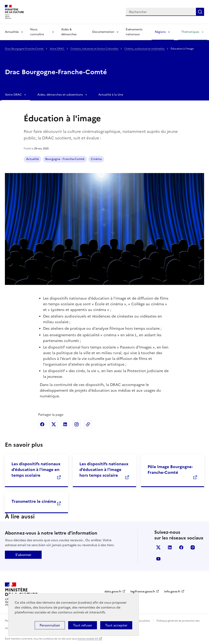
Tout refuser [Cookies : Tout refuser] (83, 625)
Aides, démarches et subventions (60, 95)
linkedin (170, 547)
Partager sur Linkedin (65, 424)
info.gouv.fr (172, 592)
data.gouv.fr (113, 592)
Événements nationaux (134, 32)
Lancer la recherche (200, 12)
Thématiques (190, 32)
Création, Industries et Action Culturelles (95, 49)
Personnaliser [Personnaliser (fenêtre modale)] (50, 625)
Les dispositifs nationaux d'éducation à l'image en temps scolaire (36, 470)
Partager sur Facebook (42, 424)
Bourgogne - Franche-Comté (65, 159)
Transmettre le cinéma (34, 501)
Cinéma (96, 159)
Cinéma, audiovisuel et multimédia (145, 49)
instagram (193, 547)
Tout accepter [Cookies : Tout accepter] (116, 625)
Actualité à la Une (111, 95)
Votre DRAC (57, 49)
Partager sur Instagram (77, 424)
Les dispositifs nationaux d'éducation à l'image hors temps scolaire (104, 470)
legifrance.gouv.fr (143, 592)
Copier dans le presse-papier (88, 424)
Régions (160, 32)
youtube (158, 559)
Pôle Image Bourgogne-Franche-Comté (170, 470)
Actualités (12, 32)
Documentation (103, 32)
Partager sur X (54, 424)
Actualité (32, 159)
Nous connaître (37, 32)
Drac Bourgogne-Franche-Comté (24, 49)
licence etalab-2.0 (88, 639)
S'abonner (23, 555)
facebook (181, 547)
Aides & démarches (69, 32)
